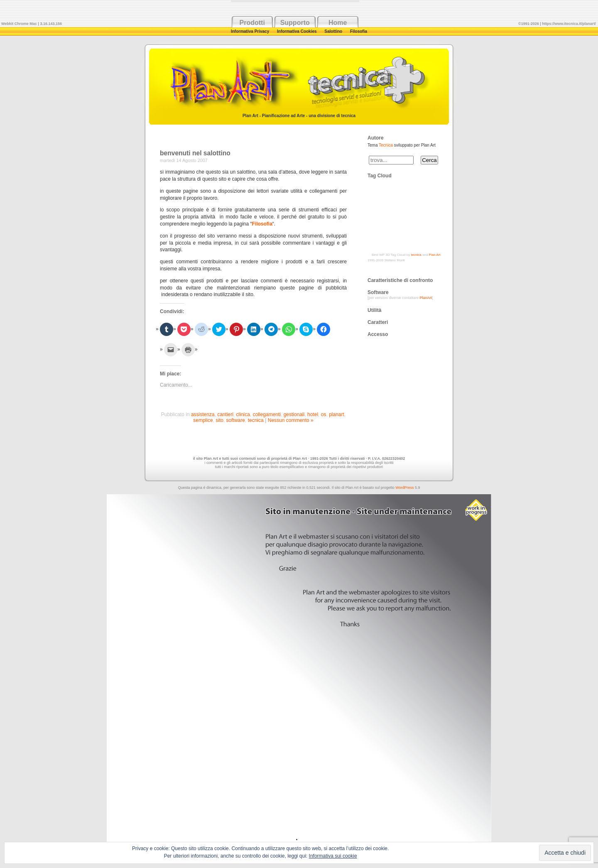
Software (378, 292)
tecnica (256, 420)
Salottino (334, 31)
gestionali (294, 414)
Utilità (374, 310)
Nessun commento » (291, 420)
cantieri (225, 414)
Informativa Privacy (251, 31)
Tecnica (386, 145)
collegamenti (267, 414)
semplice (203, 420)
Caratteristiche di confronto (400, 280)
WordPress (404, 488)
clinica (243, 414)
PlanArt (426, 298)
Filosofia (359, 31)
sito (219, 420)
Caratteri (378, 322)
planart (337, 414)
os (324, 414)
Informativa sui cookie (333, 856)
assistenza (203, 414)
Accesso (378, 334)
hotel (313, 414)
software (236, 420)
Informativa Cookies (297, 31)
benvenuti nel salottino (195, 153)
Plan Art (435, 255)
